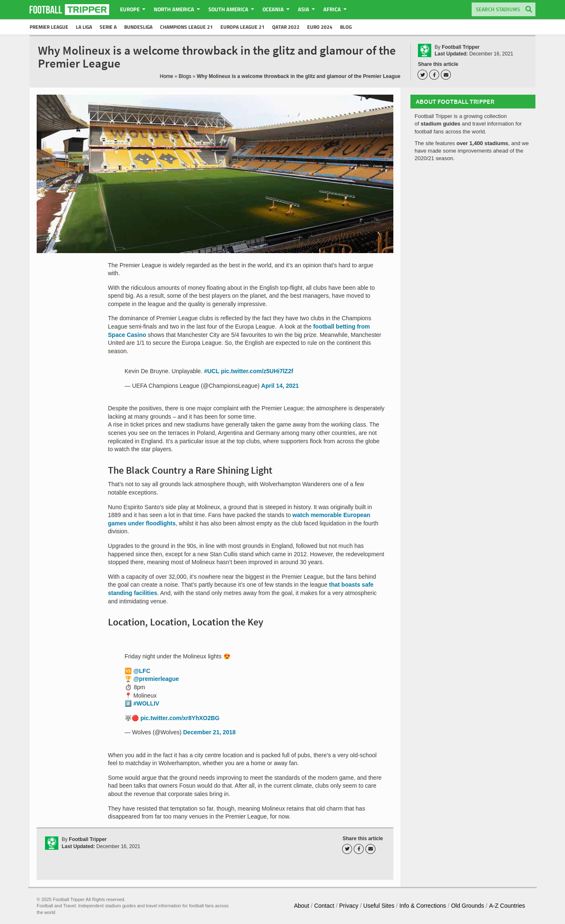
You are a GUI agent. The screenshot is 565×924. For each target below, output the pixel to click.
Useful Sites (379, 906)
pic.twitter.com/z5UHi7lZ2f (257, 371)
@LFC (142, 671)
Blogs (185, 76)
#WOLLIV (146, 703)
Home (167, 76)
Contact (324, 906)
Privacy (349, 906)
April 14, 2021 (280, 386)
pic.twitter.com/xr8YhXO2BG (180, 718)
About (301, 906)
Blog (346, 27)
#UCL (212, 371)
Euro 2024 (320, 27)
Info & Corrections (422, 906)
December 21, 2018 (210, 732)
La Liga (84, 27)
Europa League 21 (242, 27)
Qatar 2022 (286, 27)
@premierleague (156, 679)
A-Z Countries (507, 906)
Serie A (108, 27)
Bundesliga (138, 27)
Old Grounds (467, 906)
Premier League (49, 27)
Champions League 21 (186, 27)
